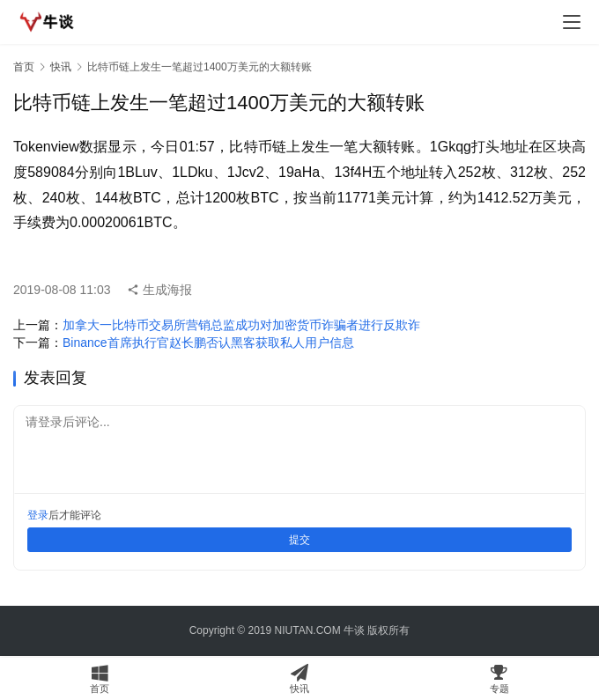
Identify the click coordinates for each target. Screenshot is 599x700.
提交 (299, 540)
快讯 (61, 67)
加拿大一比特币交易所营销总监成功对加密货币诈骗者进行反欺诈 (241, 325)
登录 (38, 515)
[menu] (572, 22)
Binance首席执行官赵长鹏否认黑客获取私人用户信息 (208, 343)
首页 (24, 67)
